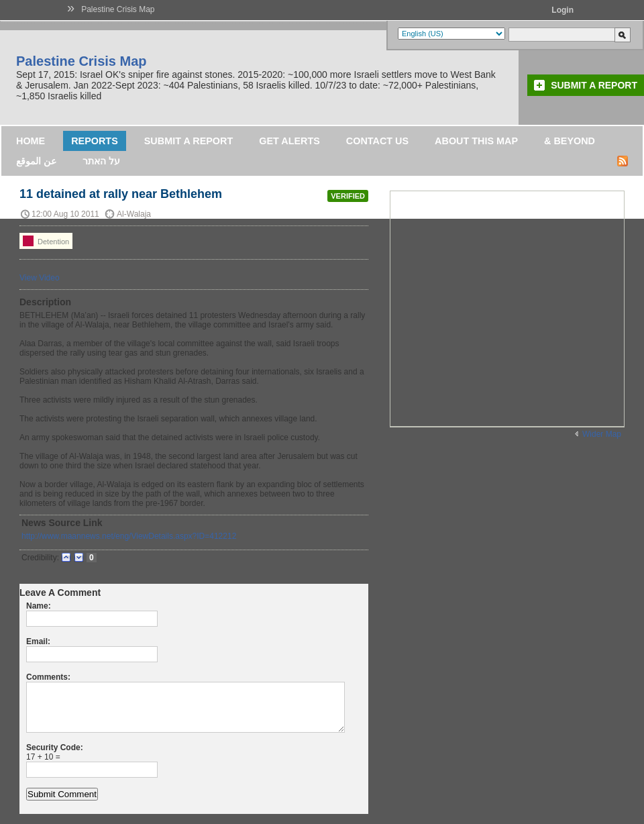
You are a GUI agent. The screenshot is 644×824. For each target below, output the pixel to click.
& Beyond (570, 141)
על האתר (101, 161)
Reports (95, 141)
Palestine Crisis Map (118, 9)
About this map (476, 141)
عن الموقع (36, 161)
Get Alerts (289, 141)
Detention (46, 241)
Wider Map (602, 434)
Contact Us (377, 141)
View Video (40, 278)
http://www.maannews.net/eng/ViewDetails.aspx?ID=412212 (129, 536)
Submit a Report (594, 85)
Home (31, 141)
